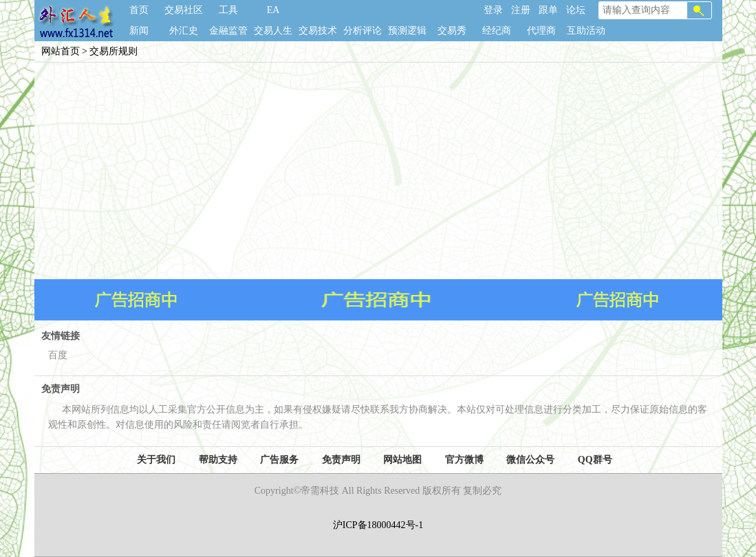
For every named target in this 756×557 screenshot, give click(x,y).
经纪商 (497, 31)
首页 (139, 10)
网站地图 (402, 460)
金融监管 (228, 31)
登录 (493, 10)
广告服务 (279, 460)
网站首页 (61, 51)
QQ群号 (595, 460)
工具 (228, 10)
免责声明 (341, 460)
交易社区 (184, 10)
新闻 (139, 31)
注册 (521, 10)
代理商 (541, 31)
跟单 (548, 10)
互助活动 (586, 31)
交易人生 (273, 31)
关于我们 (156, 460)
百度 (58, 355)
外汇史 (184, 31)
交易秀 (452, 31)
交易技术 (318, 31)
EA (273, 10)
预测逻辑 (407, 31)
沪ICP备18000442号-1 (378, 525)
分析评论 (363, 31)
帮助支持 (218, 460)
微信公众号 (530, 460)
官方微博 (464, 460)
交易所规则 (114, 51)
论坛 (576, 10)
